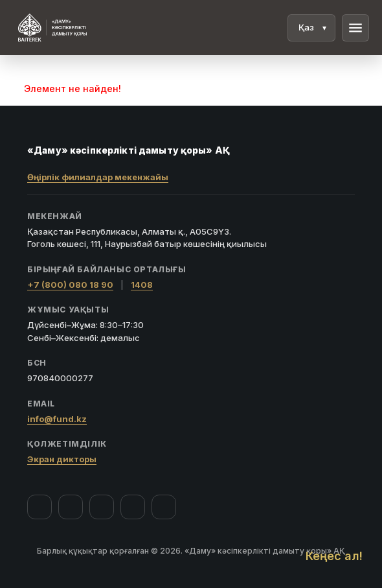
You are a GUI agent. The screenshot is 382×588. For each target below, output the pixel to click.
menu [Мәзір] (355, 28)
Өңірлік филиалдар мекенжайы (98, 177)
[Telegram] (133, 507)
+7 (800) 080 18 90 (70, 285)
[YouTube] (102, 507)
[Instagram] (71, 507)
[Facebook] (39, 507)
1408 (142, 285)
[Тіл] (311, 28)
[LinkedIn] (164, 507)
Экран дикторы (62, 459)
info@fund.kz (57, 419)
